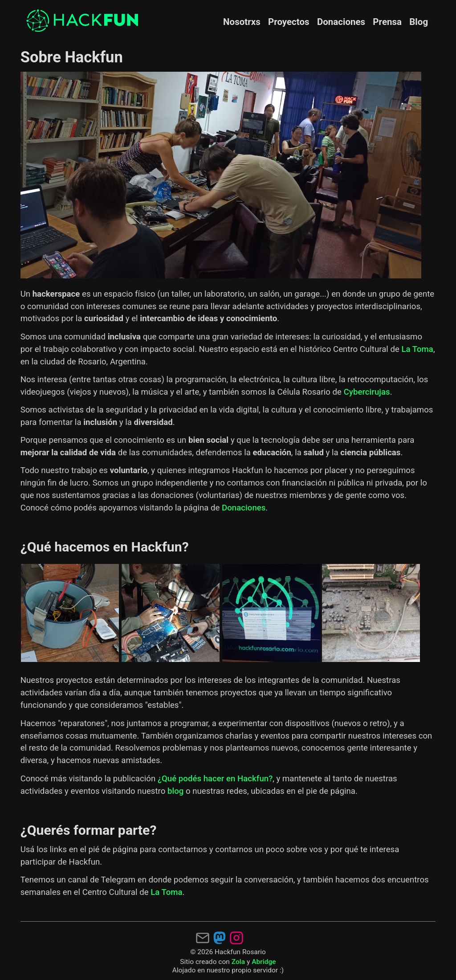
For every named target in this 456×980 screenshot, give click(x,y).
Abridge (264, 962)
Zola (238, 962)
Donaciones (341, 22)
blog (175, 791)
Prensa (387, 22)
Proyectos (289, 22)
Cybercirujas (367, 392)
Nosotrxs (242, 22)
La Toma (417, 349)
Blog (419, 22)
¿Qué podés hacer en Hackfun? (215, 779)
